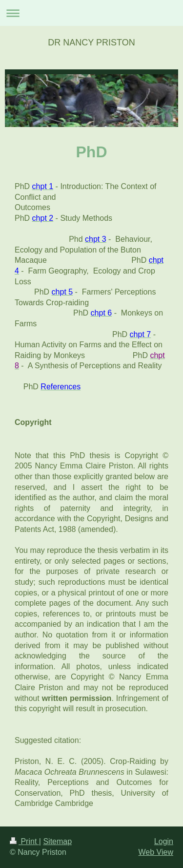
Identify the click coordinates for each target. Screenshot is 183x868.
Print (24, 841)
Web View (156, 852)
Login (164, 841)
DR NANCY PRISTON (91, 42)
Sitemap (57, 841)
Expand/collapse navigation (91, 13)
